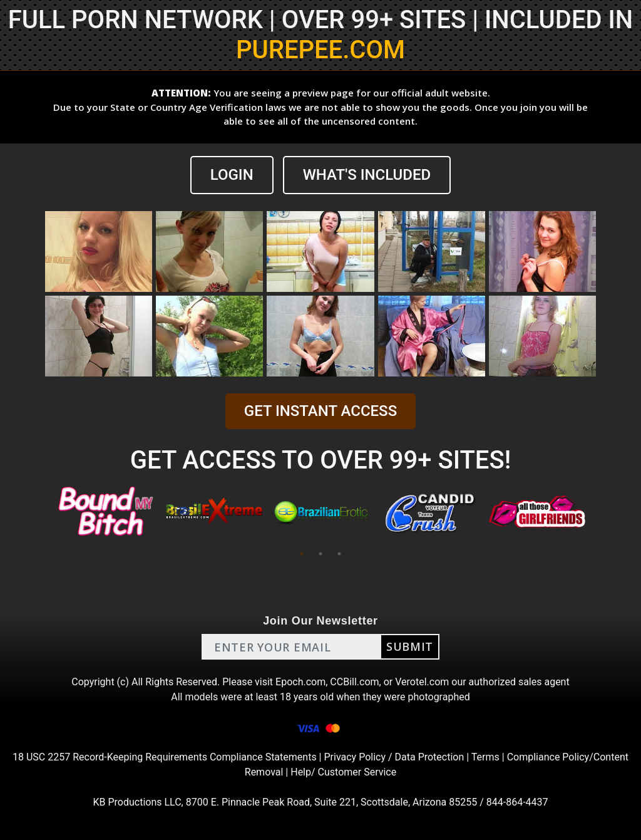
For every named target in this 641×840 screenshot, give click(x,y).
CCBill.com (354, 682)
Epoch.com (300, 682)
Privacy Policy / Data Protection (394, 757)
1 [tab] (302, 554)
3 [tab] (339, 554)
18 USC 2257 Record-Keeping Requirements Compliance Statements (165, 757)
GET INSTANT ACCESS (320, 411)
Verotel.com (422, 682)
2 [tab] (320, 554)
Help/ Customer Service (343, 772)
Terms (485, 757)
